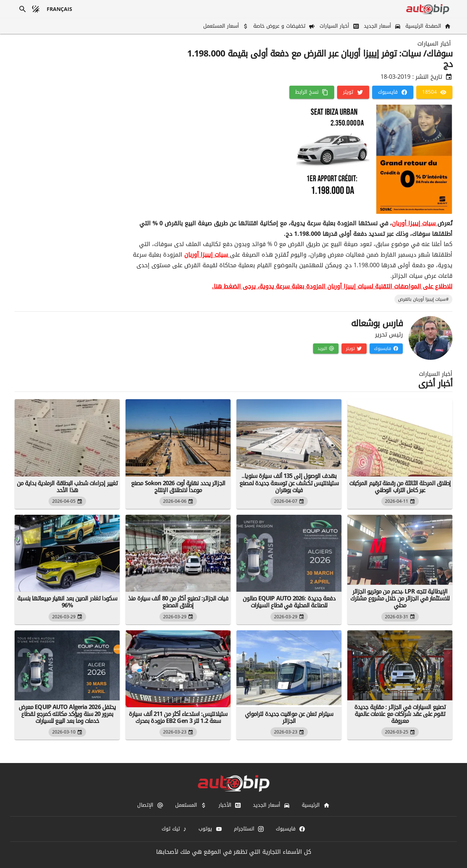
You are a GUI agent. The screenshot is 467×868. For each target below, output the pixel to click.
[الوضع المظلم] (36, 9)
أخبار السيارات (434, 44)
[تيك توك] (174, 829)
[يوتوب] (210, 829)
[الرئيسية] (316, 805)
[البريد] (326, 349)
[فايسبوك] (393, 92)
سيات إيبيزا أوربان (415, 223)
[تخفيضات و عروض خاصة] (283, 26)
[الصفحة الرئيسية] (427, 26)
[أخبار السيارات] (339, 26)
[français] (60, 9)
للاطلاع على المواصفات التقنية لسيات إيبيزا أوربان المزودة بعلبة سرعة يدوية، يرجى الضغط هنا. (332, 286)
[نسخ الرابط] (312, 92)
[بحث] (23, 9)
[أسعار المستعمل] (225, 26)
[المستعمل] (191, 805)
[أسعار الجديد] (382, 26)
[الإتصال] (150, 805)
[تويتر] (353, 92)
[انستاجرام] (249, 829)
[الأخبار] (230, 805)
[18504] (434, 92)
